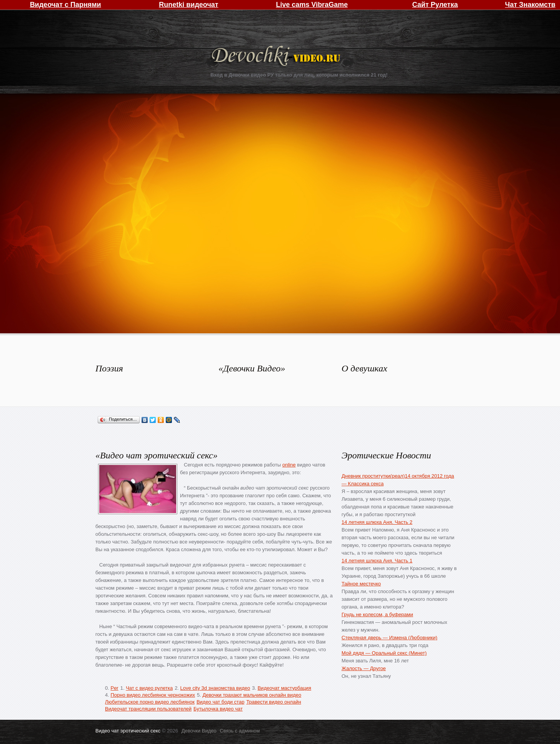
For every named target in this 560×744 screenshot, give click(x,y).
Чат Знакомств (530, 5)
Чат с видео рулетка (149, 688)
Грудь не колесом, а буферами (377, 614)
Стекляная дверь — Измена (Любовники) (389, 638)
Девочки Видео (277, 57)
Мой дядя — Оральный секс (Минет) (384, 653)
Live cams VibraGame (312, 5)
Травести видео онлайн (273, 702)
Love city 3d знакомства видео (215, 688)
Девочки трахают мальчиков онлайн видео (252, 695)
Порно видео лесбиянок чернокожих (152, 695)
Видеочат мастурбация (284, 688)
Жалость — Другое (364, 668)
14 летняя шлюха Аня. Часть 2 (377, 522)
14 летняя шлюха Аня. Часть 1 (377, 561)
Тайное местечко (361, 584)
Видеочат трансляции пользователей (148, 709)
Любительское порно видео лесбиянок (150, 702)
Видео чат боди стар (221, 702)
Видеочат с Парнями (66, 5)
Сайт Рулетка (435, 5)
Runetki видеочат (188, 5)
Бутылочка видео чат (218, 709)
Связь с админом (240, 731)
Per (114, 688)
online (289, 465)
